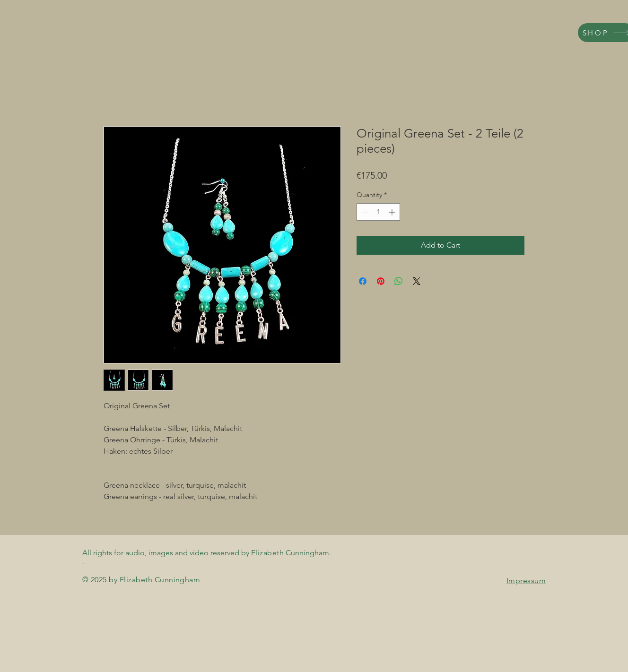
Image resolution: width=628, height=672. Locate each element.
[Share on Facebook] (363, 281)
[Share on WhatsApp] (399, 281)
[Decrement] (364, 212)
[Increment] (393, 212)
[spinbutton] (378, 212)
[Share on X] (417, 281)
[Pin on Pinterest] (381, 281)
